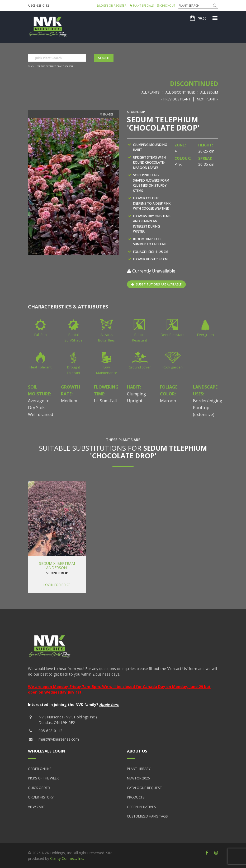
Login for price (57, 585)
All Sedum (209, 92)
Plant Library (139, 769)
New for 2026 (138, 778)
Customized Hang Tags (147, 816)
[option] (74, 187)
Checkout (166, 6)
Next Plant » (207, 99)
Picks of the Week (43, 778)
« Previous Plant (176, 99)
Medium (69, 401)
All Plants (151, 92)
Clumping (136, 394)
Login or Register (112, 6)
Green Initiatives (141, 807)
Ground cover (140, 367)
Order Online (40, 769)
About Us (137, 751)
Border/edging (208, 401)
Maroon (168, 401)
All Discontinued (181, 92)
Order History (41, 797)
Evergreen (205, 335)
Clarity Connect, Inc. (67, 858)
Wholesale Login (47, 751)
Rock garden (173, 367)
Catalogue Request (144, 788)
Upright (135, 401)
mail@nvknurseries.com (59, 739)
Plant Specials (142, 6)
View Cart (36, 807)
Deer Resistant (173, 335)
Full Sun (41, 335)
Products (136, 797)
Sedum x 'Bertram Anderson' (57, 565)
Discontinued (194, 83)
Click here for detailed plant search (50, 66)
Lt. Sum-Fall (105, 401)
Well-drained (41, 414)
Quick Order (39, 788)
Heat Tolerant (41, 367)
